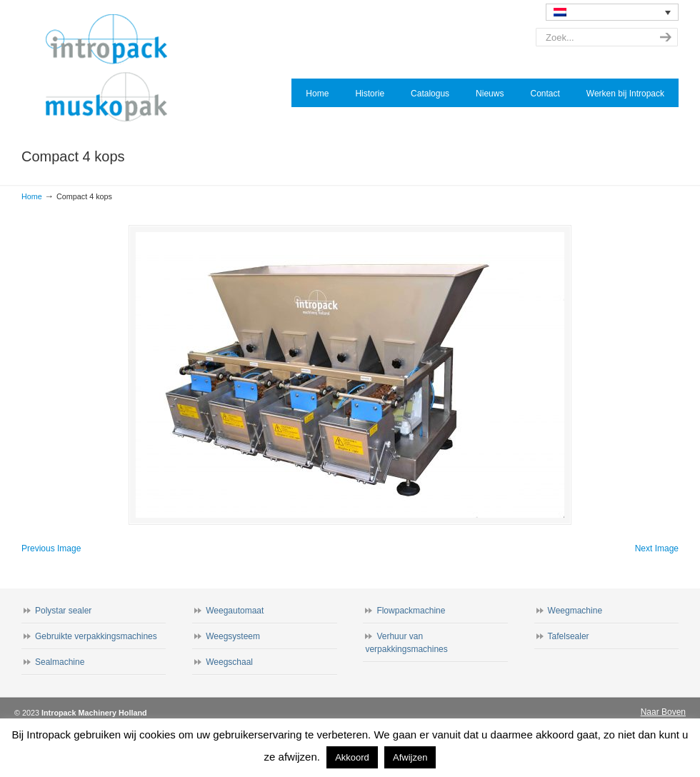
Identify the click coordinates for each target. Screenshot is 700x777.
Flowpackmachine (411, 611)
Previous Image (51, 548)
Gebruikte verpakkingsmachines (96, 636)
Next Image (657, 548)
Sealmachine (60, 662)
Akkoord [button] (352, 757)
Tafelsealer (569, 636)
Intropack (113, 69)
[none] (612, 12)
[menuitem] (612, 12)
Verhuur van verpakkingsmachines (406, 643)
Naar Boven (663, 712)
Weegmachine (575, 611)
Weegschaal (229, 662)
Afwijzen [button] (410, 757)
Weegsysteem (233, 636)
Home (32, 196)
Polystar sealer (63, 611)
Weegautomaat (235, 611)
